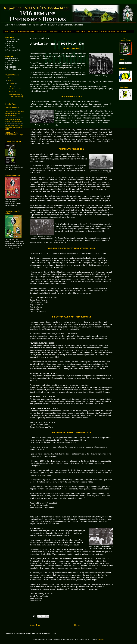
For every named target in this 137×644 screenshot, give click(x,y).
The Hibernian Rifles (16, 89)
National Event (42, 31)
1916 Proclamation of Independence (23, 31)
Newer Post (35, 625)
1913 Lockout (14, 92)
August (12, 83)
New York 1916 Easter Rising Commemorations (14, 120)
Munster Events (93, 31)
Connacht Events (80, 31)
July (11, 86)
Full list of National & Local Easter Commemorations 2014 (14, 127)
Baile (6, 31)
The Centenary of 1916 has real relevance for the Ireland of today (15, 114)
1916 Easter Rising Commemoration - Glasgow (15, 134)
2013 (10, 81)
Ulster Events (54, 31)
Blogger (101, 639)
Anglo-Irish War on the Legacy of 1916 (113, 31)
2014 (10, 78)
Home (77, 625)
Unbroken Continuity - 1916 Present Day (16, 96)
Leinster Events (66, 31)
